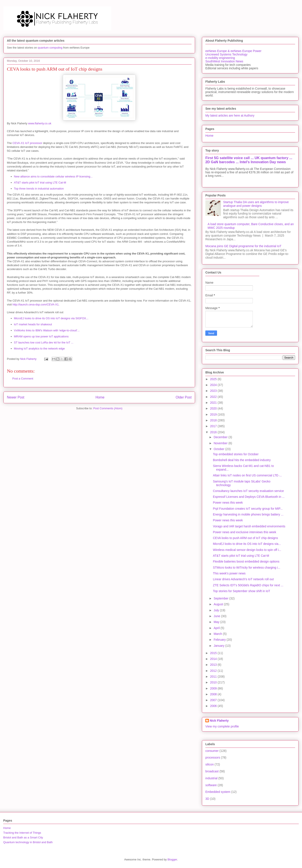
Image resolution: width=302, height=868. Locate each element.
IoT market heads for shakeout (33, 324)
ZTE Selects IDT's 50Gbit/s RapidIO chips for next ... (248, 585)
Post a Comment (23, 379)
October (219, 449)
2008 (214, 694)
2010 (214, 682)
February (220, 640)
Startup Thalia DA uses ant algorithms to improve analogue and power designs (256, 204)
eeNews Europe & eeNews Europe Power (233, 51)
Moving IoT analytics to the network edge (39, 349)
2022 (214, 397)
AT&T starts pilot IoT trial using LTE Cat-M (40, 183)
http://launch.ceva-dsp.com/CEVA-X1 (36, 304)
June (217, 616)
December (221, 437)
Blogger (172, 859)
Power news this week (228, 503)
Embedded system (218, 792)
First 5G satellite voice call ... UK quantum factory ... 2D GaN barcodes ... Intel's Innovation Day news (249, 160)
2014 (214, 659)
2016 (214, 432)
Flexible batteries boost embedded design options (246, 561)
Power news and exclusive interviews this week (245, 532)
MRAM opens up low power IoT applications (41, 336)
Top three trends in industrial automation (39, 189)
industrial (211, 778)
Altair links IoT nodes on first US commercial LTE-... (247, 475)
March (218, 634)
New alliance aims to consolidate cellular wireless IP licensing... (53, 176)
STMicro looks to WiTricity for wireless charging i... (247, 568)
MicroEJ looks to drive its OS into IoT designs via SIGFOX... (51, 318)
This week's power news (229, 573)
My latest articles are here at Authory (230, 115)
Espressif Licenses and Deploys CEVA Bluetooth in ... (249, 497)
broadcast (212, 771)
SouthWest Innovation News (224, 61)
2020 (214, 408)
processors (213, 757)
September (221, 598)
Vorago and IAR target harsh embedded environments (249, 526)
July (217, 610)
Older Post (184, 397)
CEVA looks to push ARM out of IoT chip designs (245, 538)
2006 (214, 706)
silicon (210, 764)
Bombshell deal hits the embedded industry (242, 460)
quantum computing (50, 48)
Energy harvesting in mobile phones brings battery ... (248, 514)
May (217, 622)
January (219, 646)
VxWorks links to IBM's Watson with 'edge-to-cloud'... (47, 330)
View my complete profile (222, 726)
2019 (214, 414)
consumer (212, 751)
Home (100, 397)
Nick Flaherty (219, 721)
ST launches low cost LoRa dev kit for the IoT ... (44, 342)
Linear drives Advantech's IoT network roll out (243, 579)
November (221, 443)
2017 (214, 426)
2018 (214, 420)
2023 (214, 391)
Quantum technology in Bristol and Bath (28, 842)
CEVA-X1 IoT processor (27, 143)
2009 (214, 688)
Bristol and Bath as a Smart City (23, 837)
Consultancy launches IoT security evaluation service (248, 491)
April (217, 628)
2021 (214, 403)
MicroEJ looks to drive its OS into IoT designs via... (247, 544)
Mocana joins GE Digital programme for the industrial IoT (243, 246)
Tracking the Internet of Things (22, 833)
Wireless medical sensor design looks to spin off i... (247, 550)
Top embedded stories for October (236, 454)
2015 (214, 653)
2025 (214, 379)
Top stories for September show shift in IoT (241, 591)
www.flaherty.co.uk (40, 123)
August (219, 604)
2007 (214, 700)
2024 (214, 385)
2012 (214, 671)
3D (207, 799)
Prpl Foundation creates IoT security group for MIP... (248, 509)
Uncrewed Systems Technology (226, 54)
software (211, 785)
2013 (214, 665)
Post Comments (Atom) (108, 408)
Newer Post (16, 397)
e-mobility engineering (220, 58)
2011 (214, 677)
